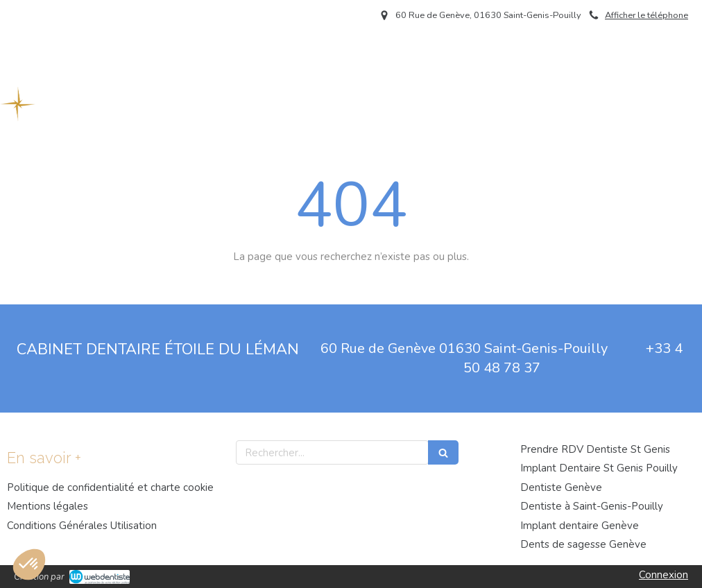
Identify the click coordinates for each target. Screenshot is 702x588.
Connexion (664, 575)
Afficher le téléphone (647, 15)
